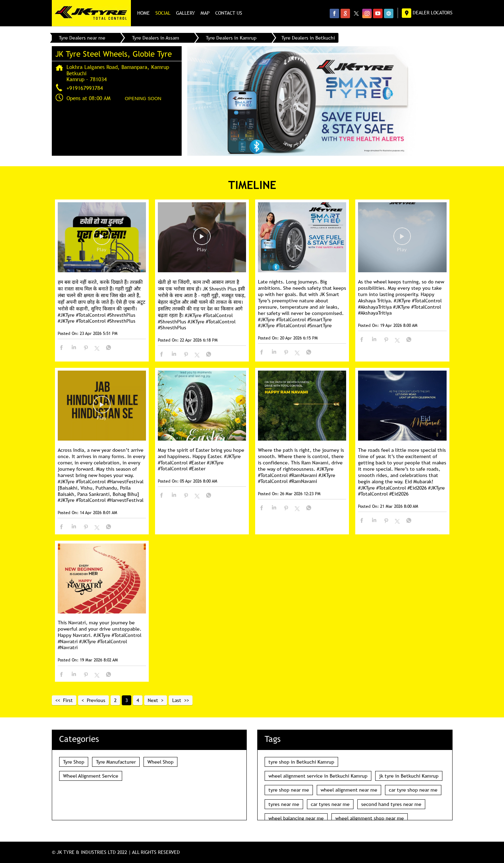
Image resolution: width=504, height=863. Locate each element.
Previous (96, 700)
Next (153, 700)
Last (177, 700)
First (68, 700)
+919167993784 (85, 88)
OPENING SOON (143, 99)
